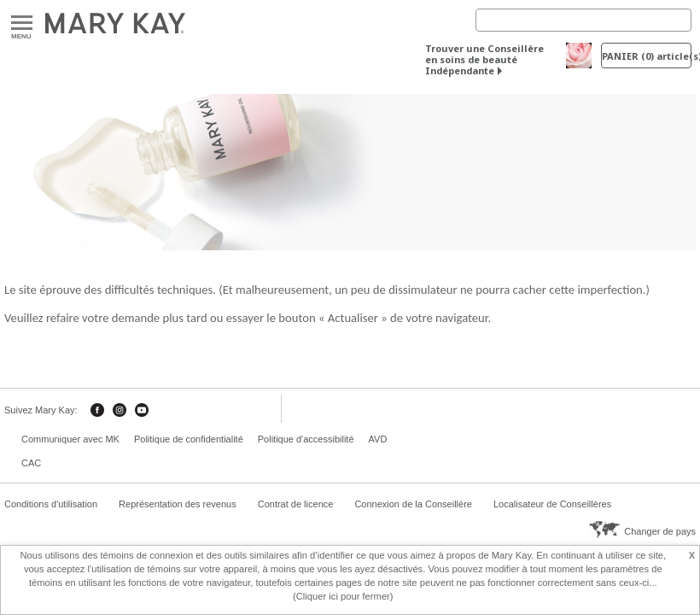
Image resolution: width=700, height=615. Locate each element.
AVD (378, 439)
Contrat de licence (296, 504)
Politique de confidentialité (189, 439)
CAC (31, 463)
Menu (22, 23)
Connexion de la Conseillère (413, 504)
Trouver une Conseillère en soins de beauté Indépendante (484, 59)
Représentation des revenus (178, 504)
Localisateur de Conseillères (552, 504)
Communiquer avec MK (70, 439)
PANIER (647, 56)
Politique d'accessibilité (306, 439)
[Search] (583, 20)
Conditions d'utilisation (51, 504)
